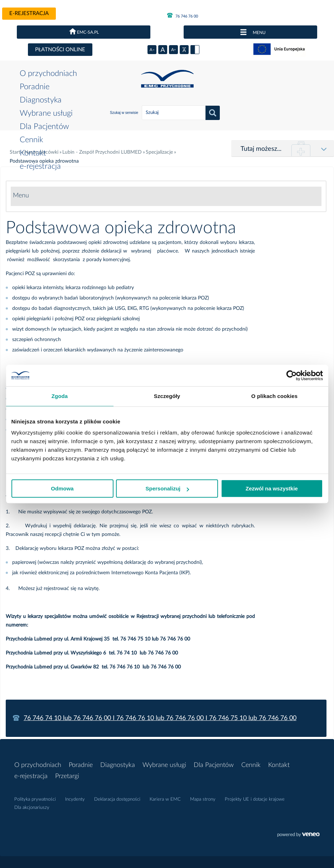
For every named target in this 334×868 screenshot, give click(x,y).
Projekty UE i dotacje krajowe (255, 799)
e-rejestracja (29, 13)
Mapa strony (203, 799)
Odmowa (62, 488)
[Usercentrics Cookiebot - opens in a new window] (292, 375)
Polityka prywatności (35, 799)
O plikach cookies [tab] (274, 396)
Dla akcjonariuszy (32, 808)
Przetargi (67, 776)
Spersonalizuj (167, 488)
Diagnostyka (41, 100)
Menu (21, 196)
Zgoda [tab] (60, 396)
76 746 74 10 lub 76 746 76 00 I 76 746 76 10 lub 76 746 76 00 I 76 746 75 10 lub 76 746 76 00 (160, 718)
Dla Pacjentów (44, 126)
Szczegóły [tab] (167, 396)
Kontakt (33, 153)
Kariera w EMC (165, 799)
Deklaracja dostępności (117, 799)
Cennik (31, 140)
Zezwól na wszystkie (272, 488)
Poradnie (35, 87)
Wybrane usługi (46, 113)
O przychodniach (48, 73)
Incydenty (75, 799)
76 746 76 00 (183, 15)
